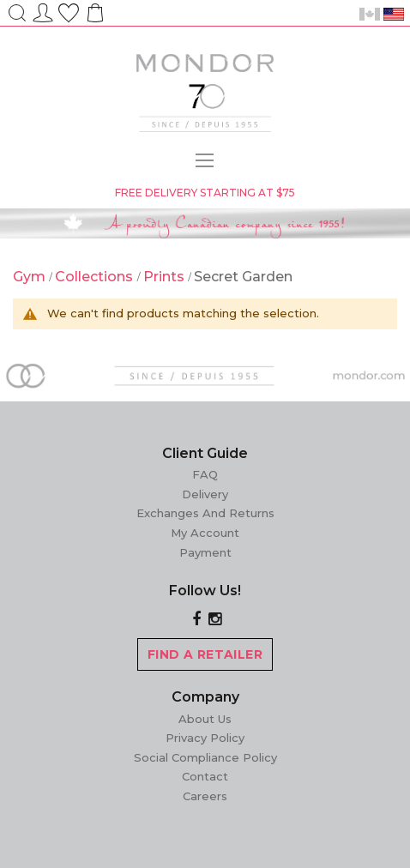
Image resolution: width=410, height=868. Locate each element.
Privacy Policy (205, 738)
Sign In (43, 10)
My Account (205, 533)
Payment (205, 552)
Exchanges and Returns (205, 513)
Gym (31, 277)
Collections (96, 277)
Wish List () (69, 10)
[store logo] (205, 95)
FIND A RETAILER (205, 654)
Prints (166, 277)
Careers (205, 796)
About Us (205, 719)
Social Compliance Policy (205, 757)
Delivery (205, 494)
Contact (205, 776)
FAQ (205, 474)
